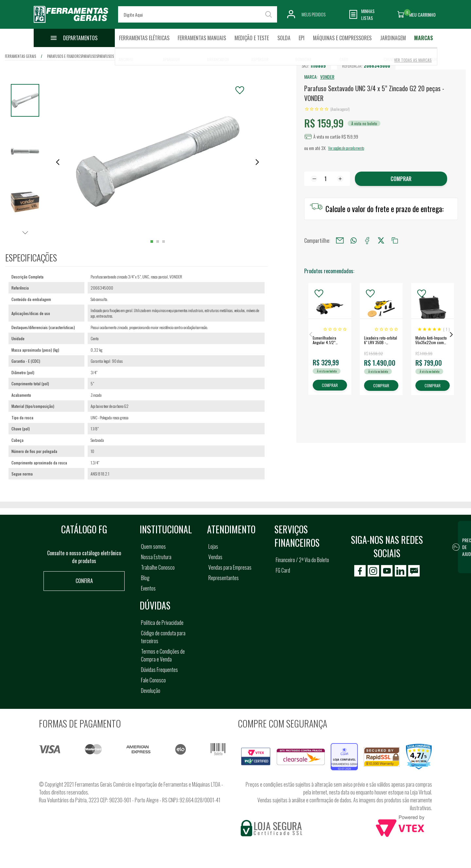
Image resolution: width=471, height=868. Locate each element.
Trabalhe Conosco (158, 567)
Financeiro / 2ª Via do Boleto (302, 560)
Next (451, 335)
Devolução (151, 691)
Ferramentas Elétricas (144, 38)
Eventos (148, 588)
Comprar (401, 179)
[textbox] (198, 14)
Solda (284, 38)
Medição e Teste (252, 38)
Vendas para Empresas (230, 567)
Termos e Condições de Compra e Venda (163, 655)
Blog (145, 578)
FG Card (283, 570)
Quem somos (153, 546)
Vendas (215, 557)
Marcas (424, 38)
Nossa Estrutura (156, 557)
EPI (302, 38)
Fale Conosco (153, 680)
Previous (311, 335)
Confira (84, 581)
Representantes (224, 578)
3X (323, 148)
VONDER (327, 77)
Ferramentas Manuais (202, 38)
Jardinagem (393, 38)
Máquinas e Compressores (342, 38)
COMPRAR (330, 385)
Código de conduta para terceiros (163, 637)
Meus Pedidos (314, 14)
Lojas (213, 546)
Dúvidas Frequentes (159, 670)
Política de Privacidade (162, 623)
